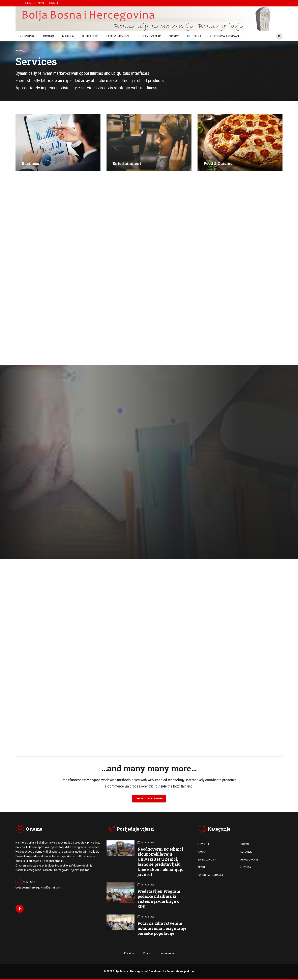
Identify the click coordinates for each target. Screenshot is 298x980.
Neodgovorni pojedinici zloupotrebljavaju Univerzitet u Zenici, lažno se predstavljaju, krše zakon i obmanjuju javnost (161, 862)
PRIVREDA (27, 36)
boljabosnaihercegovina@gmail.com (39, 888)
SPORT (174, 36)
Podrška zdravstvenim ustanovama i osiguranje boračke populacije (162, 929)
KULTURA (194, 36)
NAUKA (68, 36)
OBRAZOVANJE (150, 36)
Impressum (167, 954)
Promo (147, 954)
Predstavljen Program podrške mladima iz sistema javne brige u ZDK (159, 899)
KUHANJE (90, 36)
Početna (21, 51)
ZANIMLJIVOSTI (118, 36)
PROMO (48, 36)
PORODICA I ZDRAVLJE (226, 36)
